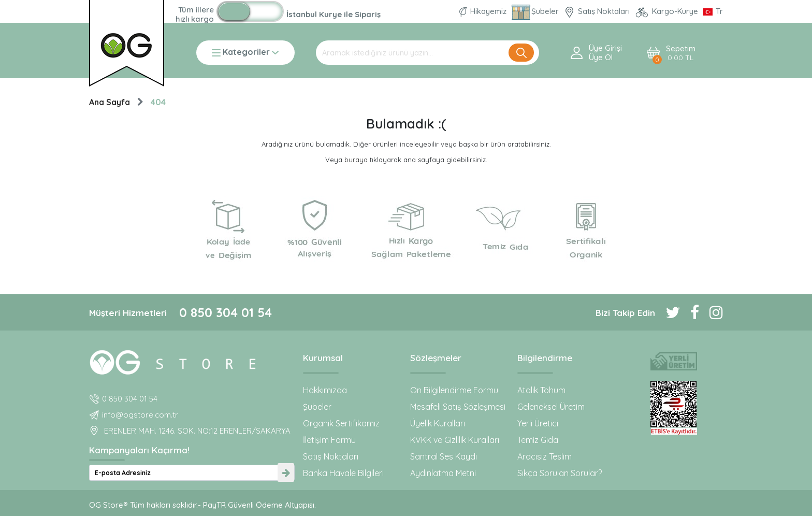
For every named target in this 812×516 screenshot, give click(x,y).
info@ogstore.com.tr (140, 415)
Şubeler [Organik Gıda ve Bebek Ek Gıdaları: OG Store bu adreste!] (536, 11)
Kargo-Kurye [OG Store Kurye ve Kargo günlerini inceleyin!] (668, 11)
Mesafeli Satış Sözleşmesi (458, 407)
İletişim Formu (329, 440)
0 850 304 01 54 (226, 312)
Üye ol (601, 58)
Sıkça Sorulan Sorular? (560, 473)
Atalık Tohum (541, 390)
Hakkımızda (325, 390)
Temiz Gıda (538, 440)
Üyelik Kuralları (438, 423)
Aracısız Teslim (545, 456)
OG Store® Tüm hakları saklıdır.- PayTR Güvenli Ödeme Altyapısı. (202, 505)
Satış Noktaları (331, 456)
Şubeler (317, 407)
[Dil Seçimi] (713, 11)
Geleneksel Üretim (551, 407)
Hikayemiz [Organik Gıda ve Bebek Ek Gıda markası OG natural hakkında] (484, 11)
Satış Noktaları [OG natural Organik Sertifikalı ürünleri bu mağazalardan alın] (598, 11)
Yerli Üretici (538, 423)
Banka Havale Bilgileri (343, 473)
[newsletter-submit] (286, 473)
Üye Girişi (605, 48)
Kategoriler (245, 53)
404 (158, 102)
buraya (356, 160)
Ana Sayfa (110, 102)
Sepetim (681, 53)
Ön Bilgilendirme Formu (454, 390)
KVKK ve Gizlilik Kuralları (455, 440)
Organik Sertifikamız (341, 423)
